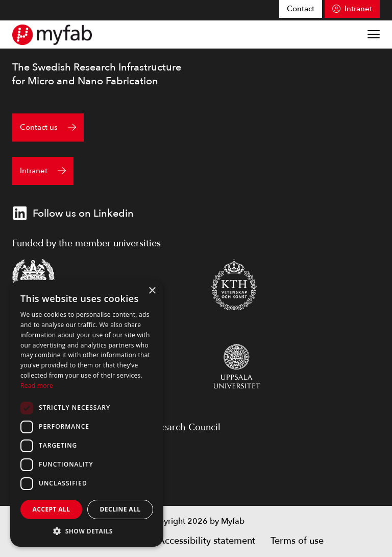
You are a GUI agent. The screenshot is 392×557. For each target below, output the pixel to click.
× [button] (152, 291)
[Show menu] (374, 34)
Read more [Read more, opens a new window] (37, 386)
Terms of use (297, 541)
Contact (301, 9)
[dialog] (87, 413)
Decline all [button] (120, 509)
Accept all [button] (52, 509)
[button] (87, 531)
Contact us (39, 127)
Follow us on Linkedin (73, 213)
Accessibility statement (207, 541)
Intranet (358, 9)
